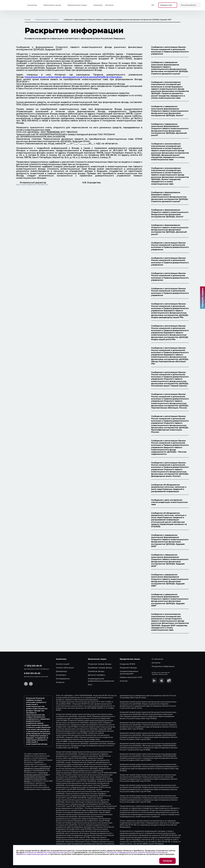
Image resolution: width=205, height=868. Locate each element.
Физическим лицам (52, 5)
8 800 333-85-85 (32, 673)
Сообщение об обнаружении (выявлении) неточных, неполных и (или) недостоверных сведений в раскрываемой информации (169, 488)
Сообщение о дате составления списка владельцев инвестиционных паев (169, 502)
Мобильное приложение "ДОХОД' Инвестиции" (161, 673)
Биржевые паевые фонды (100, 668)
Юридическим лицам (77, 5)
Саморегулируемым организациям (129, 672)
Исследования (63, 679)
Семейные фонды (96, 671)
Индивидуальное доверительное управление (101, 680)
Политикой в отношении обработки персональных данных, (35, 779)
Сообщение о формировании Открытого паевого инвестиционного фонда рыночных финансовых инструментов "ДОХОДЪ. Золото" (170, 213)
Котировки (61, 675)
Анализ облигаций (65, 668)
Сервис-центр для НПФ (131, 677)
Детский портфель (96, 675)
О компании (157, 659)
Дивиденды (61, 671)
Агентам (124, 681)
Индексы (60, 682)
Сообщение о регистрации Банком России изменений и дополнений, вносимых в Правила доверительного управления (170, 51)
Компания (98, 5)
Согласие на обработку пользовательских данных (37, 768)
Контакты (109, 5)
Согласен (167, 861)
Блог (90, 685)
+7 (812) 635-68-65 (33, 666)
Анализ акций (63, 664)
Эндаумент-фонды (128, 668)
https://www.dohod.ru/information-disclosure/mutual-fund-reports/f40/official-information (73, 77)
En (153, 5)
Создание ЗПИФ (127, 664)
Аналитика (32, 5)
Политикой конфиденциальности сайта (36, 774)
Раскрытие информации (163, 666)
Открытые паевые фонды (100, 664)
